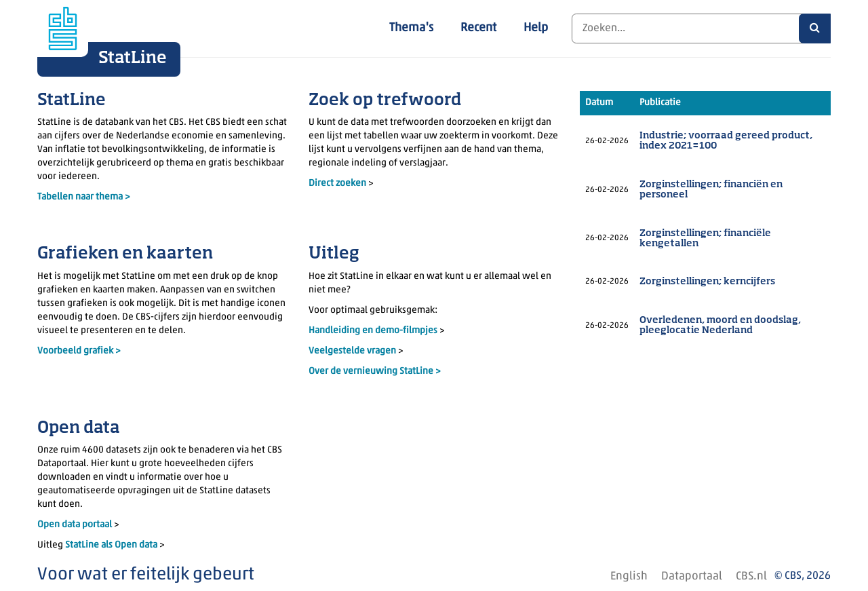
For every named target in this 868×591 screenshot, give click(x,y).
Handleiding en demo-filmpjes (373, 331)
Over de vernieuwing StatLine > (375, 371)
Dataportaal (692, 576)
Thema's (411, 28)
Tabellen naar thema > (84, 197)
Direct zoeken (337, 184)
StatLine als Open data (112, 545)
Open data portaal (76, 525)
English (629, 576)
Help (536, 28)
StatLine (133, 58)
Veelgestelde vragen (353, 351)
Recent (478, 28)
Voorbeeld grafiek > (79, 351)
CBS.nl (751, 576)
